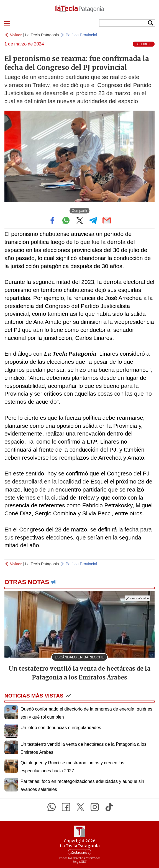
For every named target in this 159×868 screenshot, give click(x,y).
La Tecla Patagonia (42, 35)
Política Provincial (81, 35)
